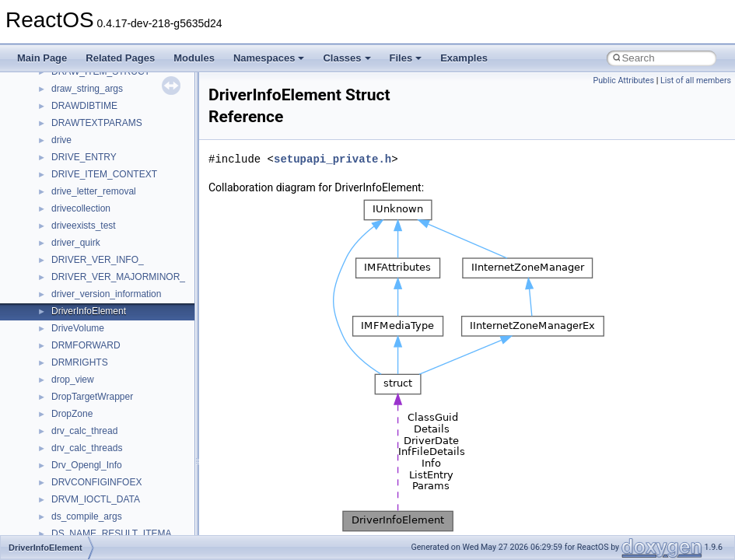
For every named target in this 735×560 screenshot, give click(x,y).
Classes (346, 58)
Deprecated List (59, 298)
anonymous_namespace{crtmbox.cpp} (131, 520)
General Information (68, 264)
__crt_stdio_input (87, 383)
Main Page (42, 58)
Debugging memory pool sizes (89, 127)
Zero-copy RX (55, 161)
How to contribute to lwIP (78, 75)
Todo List (45, 281)
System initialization (67, 178)
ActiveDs (70, 452)
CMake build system (68, 93)
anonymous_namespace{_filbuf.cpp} (126, 469)
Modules (194, 58)
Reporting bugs (58, 144)
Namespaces (269, 58)
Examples (464, 58)
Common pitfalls (60, 110)
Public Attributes (623, 80)
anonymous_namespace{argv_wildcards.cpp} (145, 486)
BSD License (53, 247)
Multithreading (56, 195)
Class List (59, 366)
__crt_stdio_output (90, 401)
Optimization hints (63, 212)
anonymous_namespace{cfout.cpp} (124, 503)
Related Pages (120, 58)
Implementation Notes (72, 229)
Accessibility (77, 435)
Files (406, 58)
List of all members (696, 80)
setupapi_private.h (332, 159)
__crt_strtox (76, 418)
